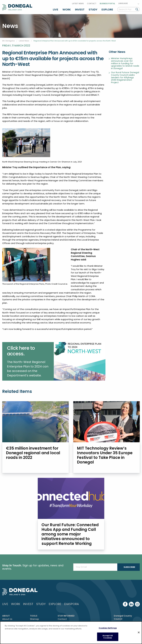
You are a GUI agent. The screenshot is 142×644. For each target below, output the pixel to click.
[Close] (139, 633)
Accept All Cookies (108, 637)
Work (67, 9)
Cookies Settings (108, 628)
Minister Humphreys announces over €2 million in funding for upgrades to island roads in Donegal (125, 63)
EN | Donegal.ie (8, 41)
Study (93, 9)
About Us (7, 619)
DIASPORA (71, 604)
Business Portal (107, 4)
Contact (92, 4)
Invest (80, 9)
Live (56, 9)
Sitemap (34, 619)
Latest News (78, 4)
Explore (107, 9)
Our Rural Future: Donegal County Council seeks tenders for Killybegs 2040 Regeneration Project (125, 77)
